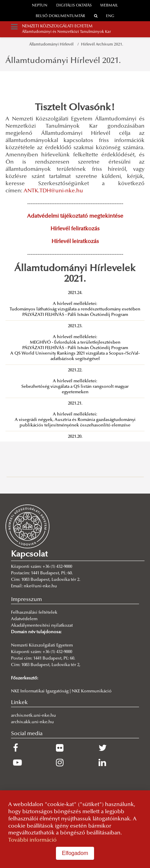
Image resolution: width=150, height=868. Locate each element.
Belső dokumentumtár (60, 16)
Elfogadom (75, 853)
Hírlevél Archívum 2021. (102, 45)
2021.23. (75, 326)
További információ (32, 840)
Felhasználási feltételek (34, 613)
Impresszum (26, 600)
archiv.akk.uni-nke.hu (32, 722)
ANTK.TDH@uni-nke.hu (53, 191)
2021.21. (75, 404)
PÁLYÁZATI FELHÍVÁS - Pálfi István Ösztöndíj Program (75, 315)
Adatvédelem (24, 619)
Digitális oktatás (74, 6)
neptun (40, 6)
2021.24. (75, 293)
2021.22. (75, 370)
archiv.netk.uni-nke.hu (33, 716)
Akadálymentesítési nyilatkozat (42, 626)
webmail (109, 6)
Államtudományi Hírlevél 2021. (63, 61)
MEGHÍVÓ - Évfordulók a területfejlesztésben (75, 343)
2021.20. (75, 437)
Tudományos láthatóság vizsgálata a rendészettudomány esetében (75, 309)
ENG (110, 16)
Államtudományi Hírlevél (52, 45)
